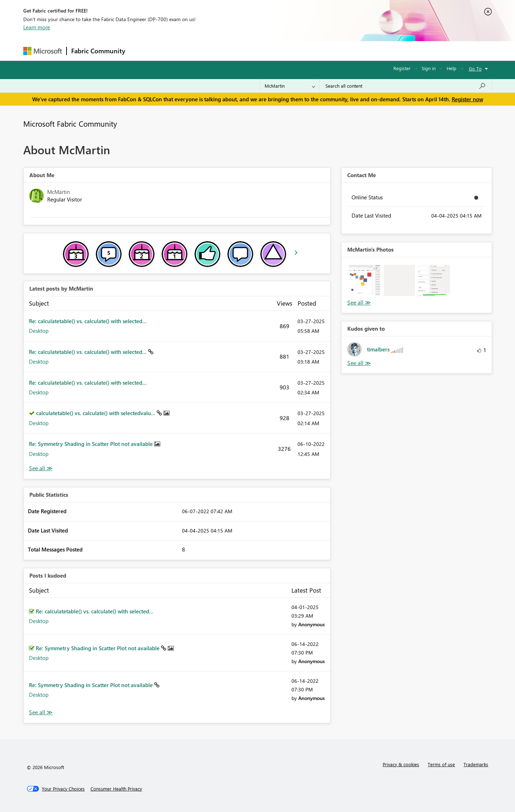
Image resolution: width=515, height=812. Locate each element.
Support (324, 51)
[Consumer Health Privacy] (116, 789)
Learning (294, 51)
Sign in (429, 68)
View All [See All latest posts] (41, 468)
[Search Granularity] (290, 86)
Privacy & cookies (401, 764)
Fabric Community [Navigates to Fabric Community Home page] (98, 51)
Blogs (266, 51)
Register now (467, 99)
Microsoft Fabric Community (70, 123)
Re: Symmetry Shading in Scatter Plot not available (92, 444)
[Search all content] (406, 86)
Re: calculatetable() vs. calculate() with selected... (88, 321)
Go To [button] (475, 69)
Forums (141, 51)
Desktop (39, 331)
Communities (234, 51)
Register (402, 68)
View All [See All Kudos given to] (359, 363)
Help (452, 68)
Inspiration (173, 51)
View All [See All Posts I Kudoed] (41, 712)
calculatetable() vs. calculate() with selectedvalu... (96, 413)
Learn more (37, 27)
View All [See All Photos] (359, 303)
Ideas (202, 51)
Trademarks (476, 764)
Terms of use (441, 764)
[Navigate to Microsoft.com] (43, 51)
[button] (365, 280)
